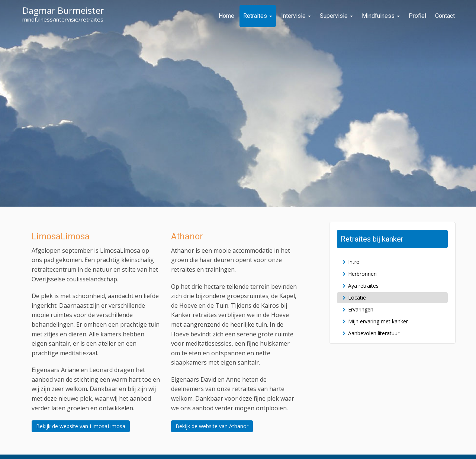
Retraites (258, 16)
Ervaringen (361, 309)
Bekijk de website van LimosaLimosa (81, 426)
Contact (445, 16)
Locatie (357, 298)
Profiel (417, 16)
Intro (354, 262)
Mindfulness (381, 16)
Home (226, 16)
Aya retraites (363, 286)
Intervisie (296, 16)
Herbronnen (362, 274)
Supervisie (336, 16)
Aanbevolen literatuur (374, 333)
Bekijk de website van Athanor (212, 426)
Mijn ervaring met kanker (378, 321)
